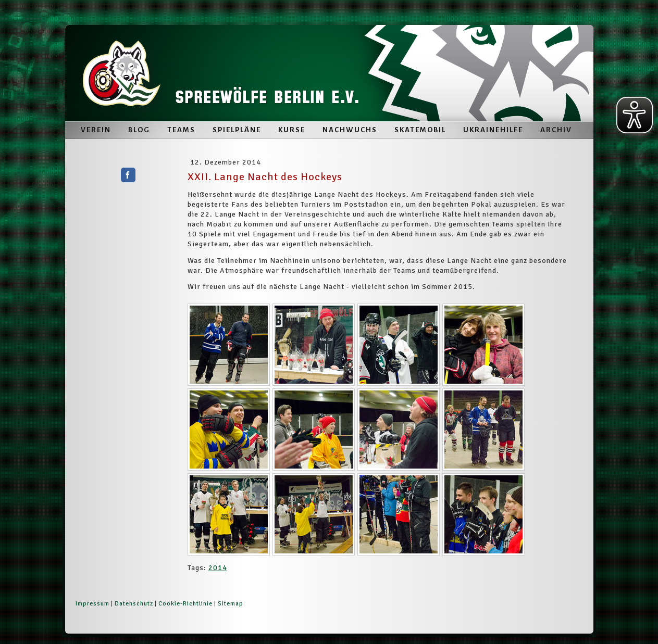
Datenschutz (134, 604)
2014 (218, 568)
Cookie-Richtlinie (185, 604)
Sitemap (231, 604)
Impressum (92, 604)
